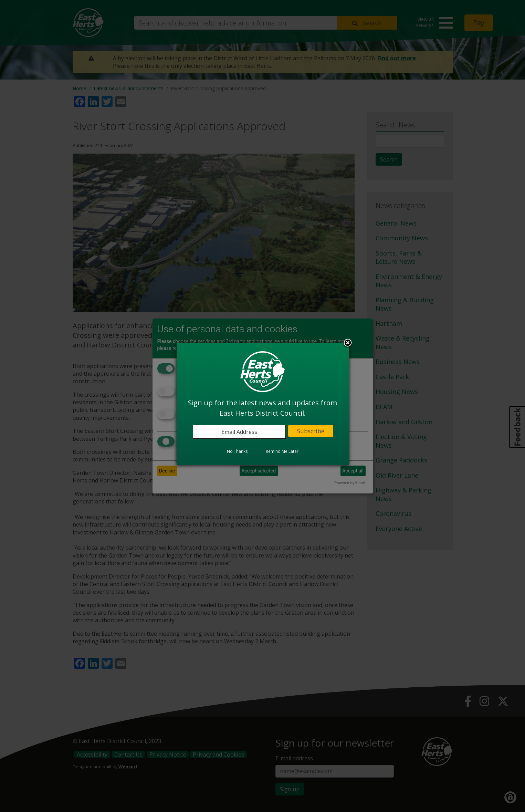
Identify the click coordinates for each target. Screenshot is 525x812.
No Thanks (237, 451)
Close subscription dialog (348, 343)
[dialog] (263, 404)
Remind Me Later (282, 451)
